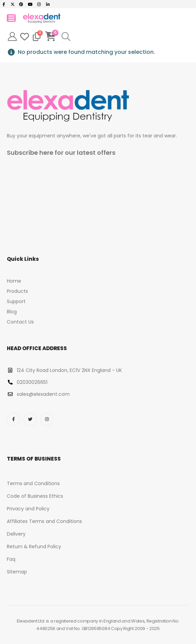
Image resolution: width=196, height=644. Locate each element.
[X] (13, 4)
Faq (11, 559)
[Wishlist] (25, 36)
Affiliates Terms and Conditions (44, 521)
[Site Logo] (42, 18)
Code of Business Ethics (35, 496)
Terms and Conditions (33, 483)
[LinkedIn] (48, 4)
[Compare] (37, 36)
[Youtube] (30, 4)
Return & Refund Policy (34, 546)
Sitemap (17, 572)
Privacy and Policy (28, 509)
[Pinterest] (22, 4)
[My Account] (12, 36)
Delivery (16, 534)
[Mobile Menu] (11, 18)
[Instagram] (39, 4)
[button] (66, 36)
